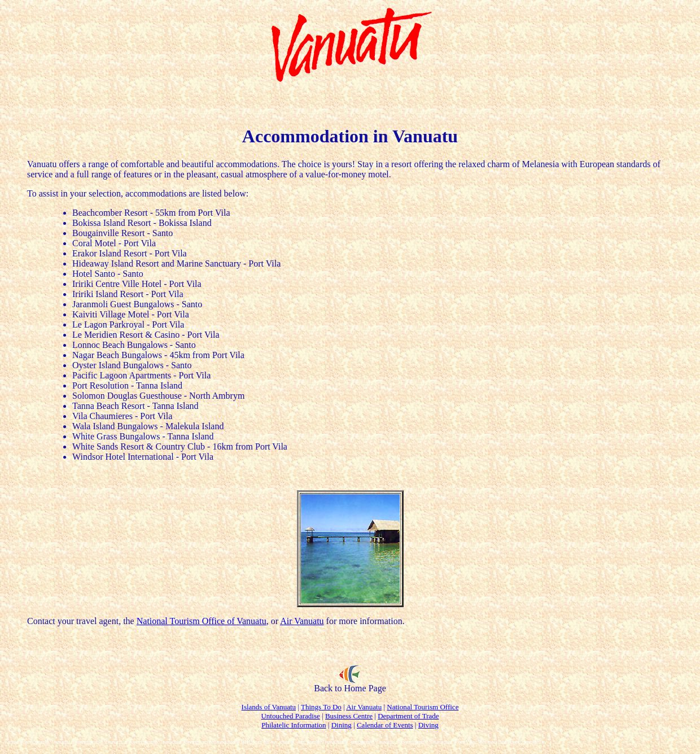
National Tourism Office (423, 707)
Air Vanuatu (302, 621)
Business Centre (349, 716)
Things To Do (321, 707)
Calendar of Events (385, 725)
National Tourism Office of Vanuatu (202, 621)
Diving (428, 725)
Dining (342, 725)
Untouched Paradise (290, 716)
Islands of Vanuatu (269, 707)
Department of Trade (408, 716)
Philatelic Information (294, 725)
